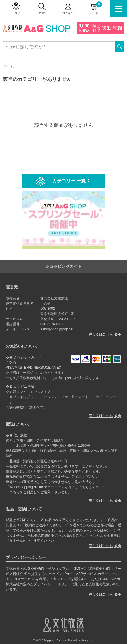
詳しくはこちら (101, 335)
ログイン (68, 13)
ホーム (9, 66)
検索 (42, 13)
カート (96, 8)
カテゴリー (16, 13)
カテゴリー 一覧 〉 (72, 181)
